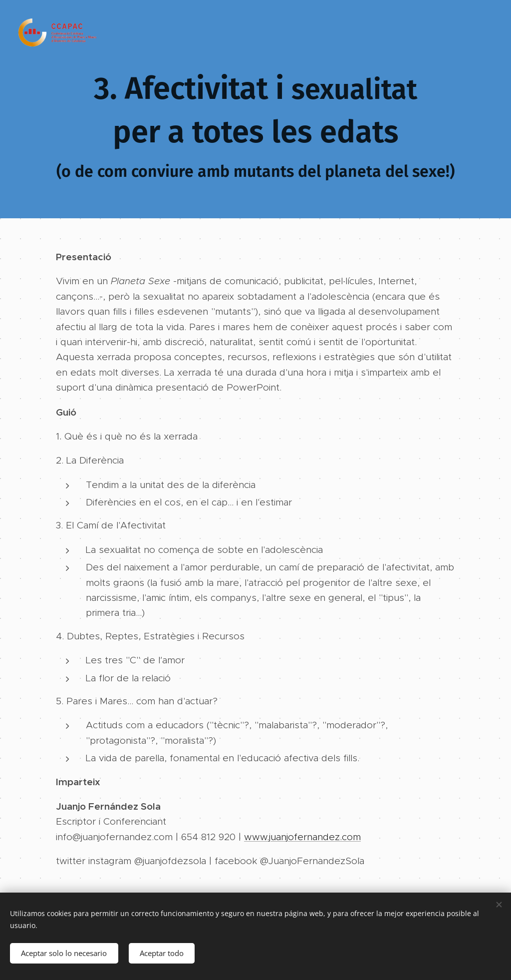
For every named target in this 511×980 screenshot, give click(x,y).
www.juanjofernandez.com (302, 837)
